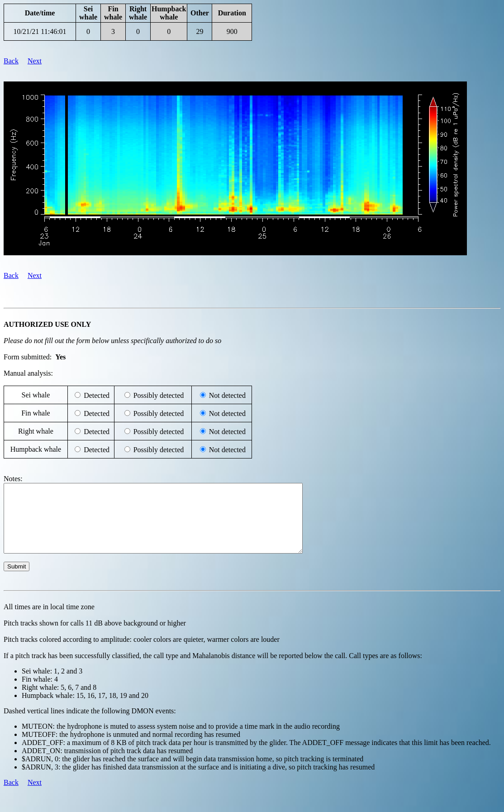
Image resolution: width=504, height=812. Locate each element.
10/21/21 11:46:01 (40, 31)
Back (11, 61)
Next (35, 61)
